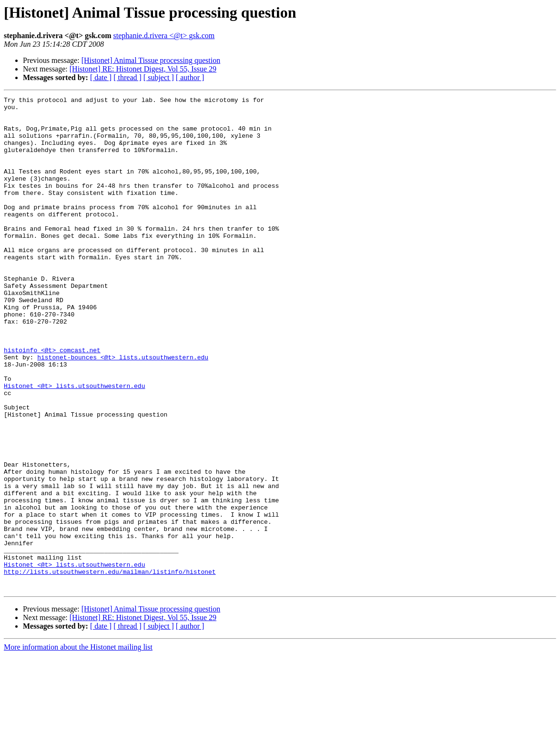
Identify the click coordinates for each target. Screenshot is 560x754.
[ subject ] (159, 77)
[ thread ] (127, 77)
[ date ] (101, 77)
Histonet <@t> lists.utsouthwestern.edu (74, 444)
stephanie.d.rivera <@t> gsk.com (164, 36)
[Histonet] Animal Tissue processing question (151, 60)
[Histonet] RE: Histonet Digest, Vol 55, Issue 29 (143, 69)
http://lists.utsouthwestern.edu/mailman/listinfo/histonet (110, 667)
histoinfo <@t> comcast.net (52, 401)
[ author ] (190, 77)
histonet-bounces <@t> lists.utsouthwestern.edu (123, 410)
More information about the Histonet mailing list (78, 746)
